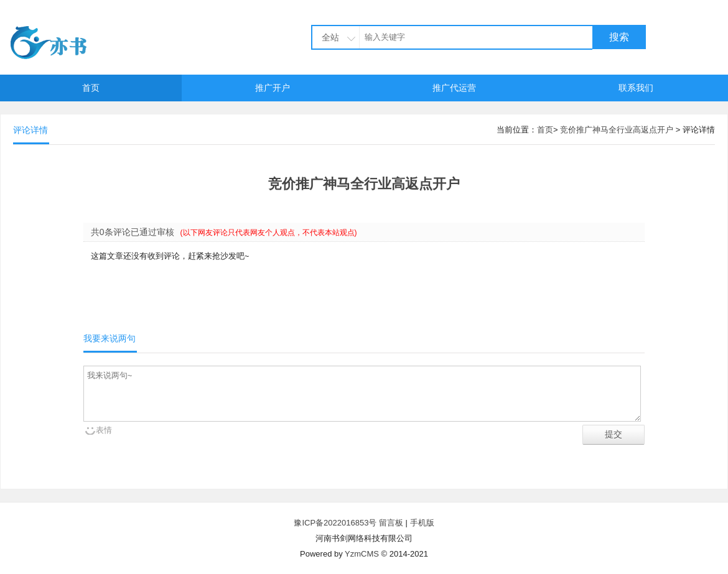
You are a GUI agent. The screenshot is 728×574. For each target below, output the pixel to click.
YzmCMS (362, 554)
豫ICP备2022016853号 (336, 523)
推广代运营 (454, 88)
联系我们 (636, 88)
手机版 (422, 523)
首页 (91, 88)
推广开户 (273, 88)
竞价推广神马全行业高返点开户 (617, 130)
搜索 (619, 37)
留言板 (391, 523)
